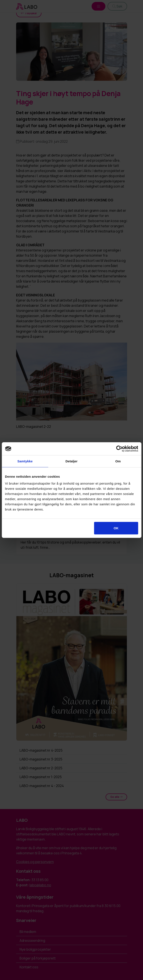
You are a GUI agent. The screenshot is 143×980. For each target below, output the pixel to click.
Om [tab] (118, 461)
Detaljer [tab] (72, 461)
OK (116, 528)
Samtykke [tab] (25, 461)
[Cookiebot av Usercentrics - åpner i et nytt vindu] (119, 449)
